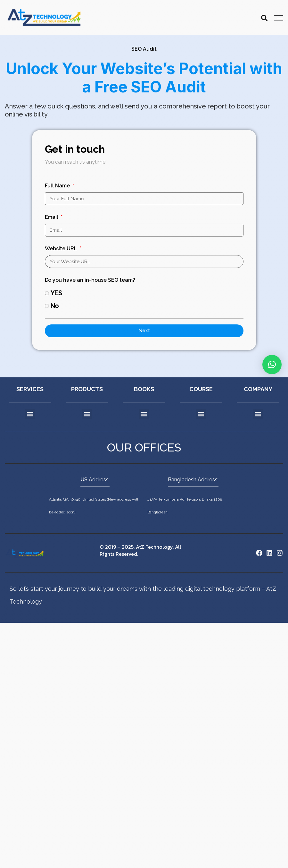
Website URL (62, 249)
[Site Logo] (25, 553)
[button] (30, 414)
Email (52, 217)
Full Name (58, 186)
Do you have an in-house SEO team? (90, 280)
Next (144, 331)
